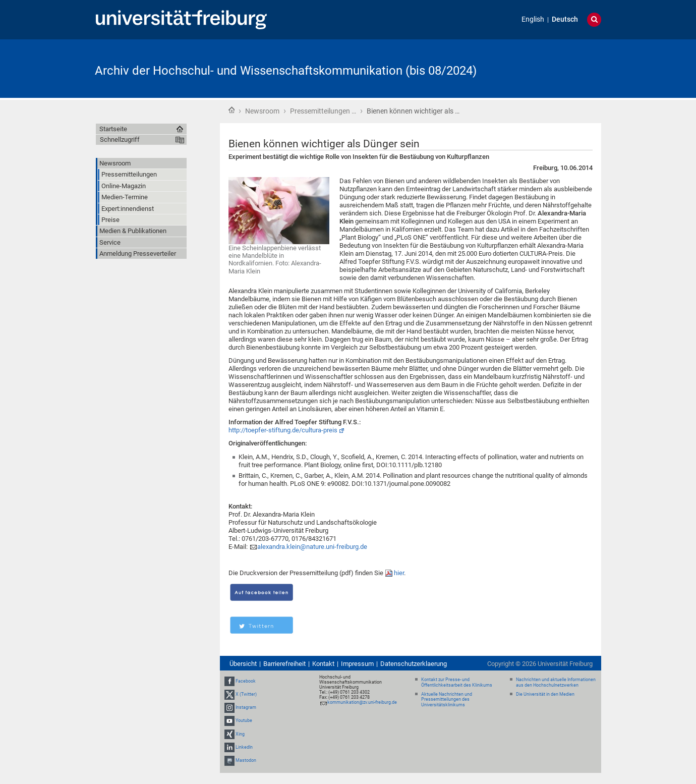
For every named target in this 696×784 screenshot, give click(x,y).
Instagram (246, 707)
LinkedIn (244, 747)
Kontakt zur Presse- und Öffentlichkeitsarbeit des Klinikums (457, 682)
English (533, 19)
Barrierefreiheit (284, 664)
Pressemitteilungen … (323, 111)
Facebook (246, 681)
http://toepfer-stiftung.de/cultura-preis (283, 430)
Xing (240, 734)
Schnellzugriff (120, 139)
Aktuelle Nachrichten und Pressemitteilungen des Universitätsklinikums (447, 700)
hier (399, 573)
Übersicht (243, 664)
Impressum (357, 664)
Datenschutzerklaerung (414, 664)
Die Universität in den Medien (545, 694)
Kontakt (323, 664)
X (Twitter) (246, 694)
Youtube (244, 721)
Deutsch (565, 19)
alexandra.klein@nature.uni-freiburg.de (312, 547)
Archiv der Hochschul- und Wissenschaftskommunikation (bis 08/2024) (286, 71)
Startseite (231, 110)
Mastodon (246, 760)
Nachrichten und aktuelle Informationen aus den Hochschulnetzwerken (556, 682)
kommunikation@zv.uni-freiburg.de (362, 702)
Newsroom (262, 111)
